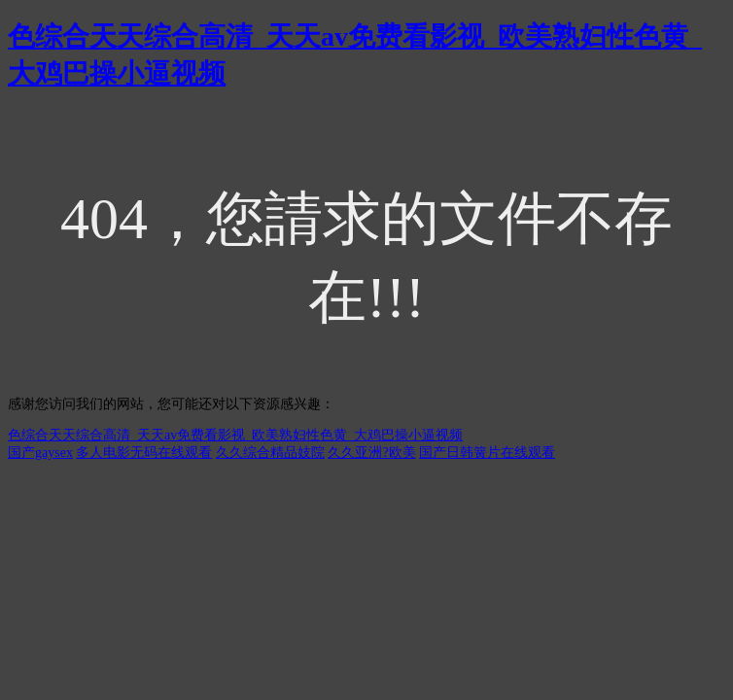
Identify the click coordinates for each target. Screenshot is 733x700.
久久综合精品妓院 (270, 453)
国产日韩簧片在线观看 (487, 453)
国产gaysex (40, 453)
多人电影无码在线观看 (144, 453)
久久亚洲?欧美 (371, 453)
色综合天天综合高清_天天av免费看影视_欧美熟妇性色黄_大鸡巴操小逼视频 (235, 435)
